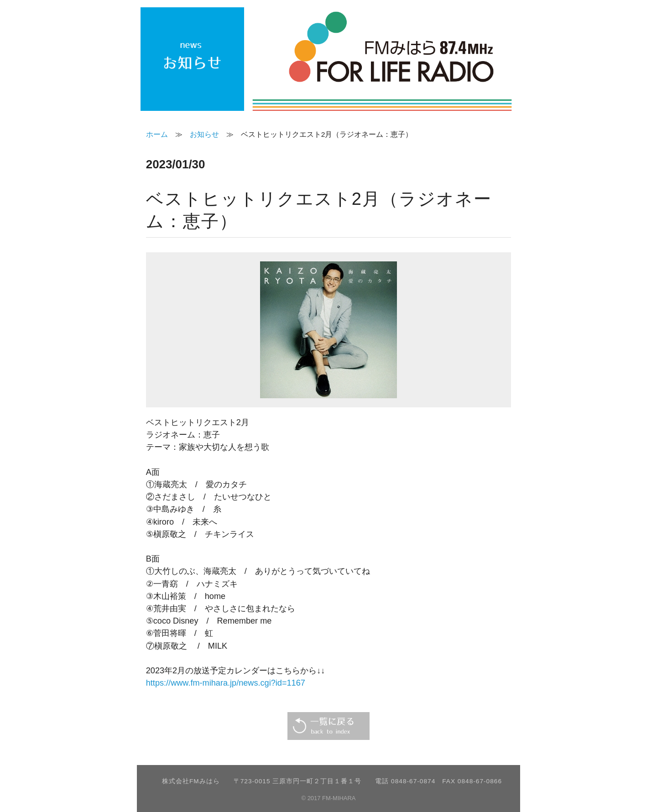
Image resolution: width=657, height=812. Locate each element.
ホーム (157, 134)
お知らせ (204, 134)
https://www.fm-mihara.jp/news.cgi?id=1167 (226, 683)
